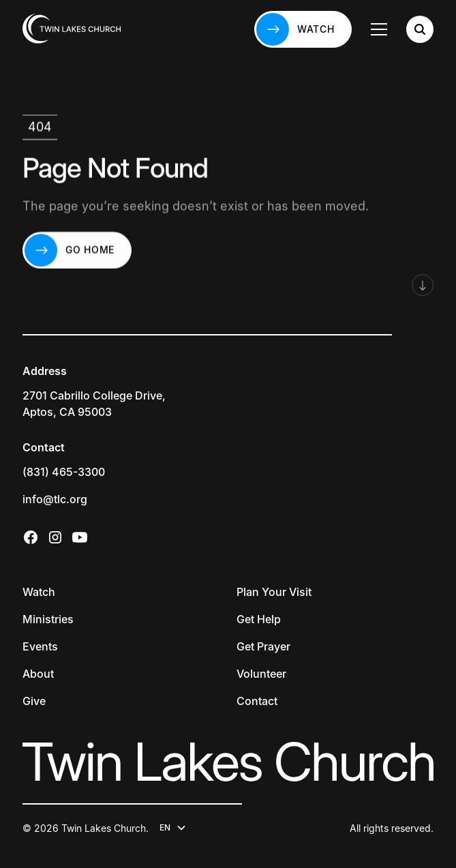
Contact (257, 701)
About (38, 674)
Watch (39, 592)
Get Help (259, 619)
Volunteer (261, 674)
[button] (379, 29)
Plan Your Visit (274, 592)
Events (40, 646)
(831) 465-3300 (64, 472)
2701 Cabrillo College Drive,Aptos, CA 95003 (94, 404)
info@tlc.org (55, 499)
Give (34, 701)
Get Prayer (263, 646)
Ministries (48, 619)
